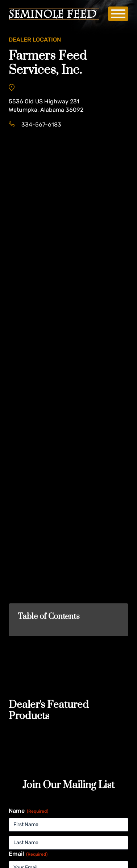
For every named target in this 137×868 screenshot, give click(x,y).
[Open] (118, 14)
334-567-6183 (41, 125)
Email (28, 854)
